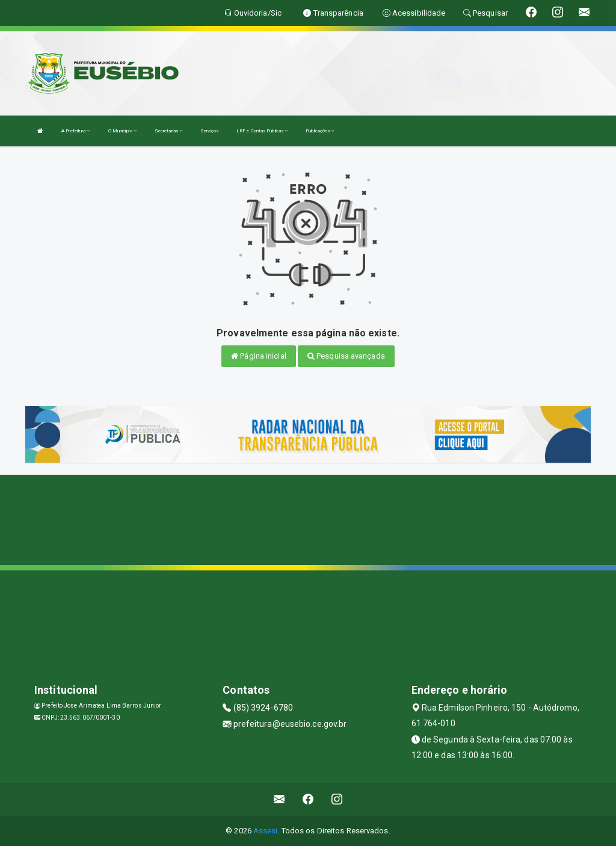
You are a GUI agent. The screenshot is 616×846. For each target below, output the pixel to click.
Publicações (320, 131)
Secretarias (168, 131)
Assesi (266, 831)
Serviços (209, 131)
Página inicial (259, 356)
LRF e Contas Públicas (262, 131)
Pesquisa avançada (346, 356)
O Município (122, 131)
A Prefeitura (75, 131)
